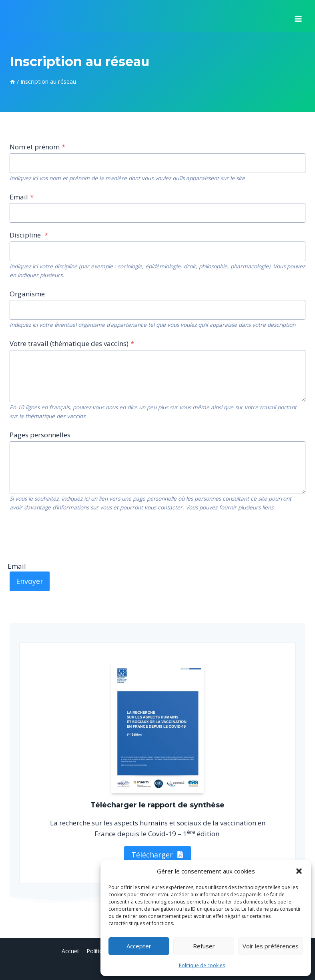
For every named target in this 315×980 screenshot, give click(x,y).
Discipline (29, 235)
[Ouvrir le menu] (298, 16)
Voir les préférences (271, 946)
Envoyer (30, 581)
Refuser (204, 946)
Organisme (27, 294)
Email (22, 197)
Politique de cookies (202, 965)
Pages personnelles (40, 435)
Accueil (71, 951)
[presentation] (70, 536)
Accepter (139, 946)
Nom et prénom (37, 147)
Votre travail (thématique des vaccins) (72, 343)
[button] (299, 871)
